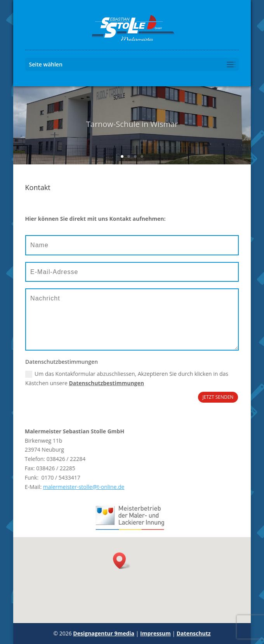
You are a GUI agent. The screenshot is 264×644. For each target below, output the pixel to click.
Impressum (155, 633)
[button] (122, 561)
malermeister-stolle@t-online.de (70, 487)
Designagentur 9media (104, 633)
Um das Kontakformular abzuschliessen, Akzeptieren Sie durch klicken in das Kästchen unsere (127, 378)
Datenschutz (194, 633)
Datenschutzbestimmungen (106, 383)
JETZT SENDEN (218, 397)
